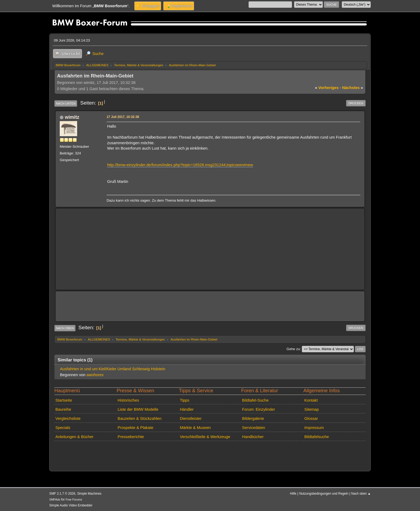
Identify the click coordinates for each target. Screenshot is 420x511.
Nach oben (65, 328)
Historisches (128, 400)
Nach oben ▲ (361, 494)
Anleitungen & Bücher (74, 437)
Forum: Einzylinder (259, 409)
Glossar (311, 419)
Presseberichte (131, 437)
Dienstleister (191, 419)
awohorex (95, 375)
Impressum (314, 428)
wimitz (72, 117)
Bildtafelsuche (317, 437)
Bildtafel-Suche (255, 400)
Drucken (356, 103)
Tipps (184, 400)
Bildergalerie (253, 419)
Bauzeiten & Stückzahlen (140, 419)
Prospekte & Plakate (135, 428)
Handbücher (253, 437)
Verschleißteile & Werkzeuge (205, 437)
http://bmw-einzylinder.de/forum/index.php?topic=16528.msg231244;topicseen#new (180, 165)
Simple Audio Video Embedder (71, 505)
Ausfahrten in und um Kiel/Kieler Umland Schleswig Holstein (113, 369)
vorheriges (327, 88)
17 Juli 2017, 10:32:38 (123, 117)
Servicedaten (254, 428)
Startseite (64, 400)
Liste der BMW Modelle (138, 409)
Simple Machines (89, 494)
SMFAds (55, 499)
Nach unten (66, 103)
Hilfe (293, 494)
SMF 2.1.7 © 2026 (62, 494)
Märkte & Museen (195, 428)
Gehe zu (293, 349)
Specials (63, 428)
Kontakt (311, 400)
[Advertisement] (210, 249)
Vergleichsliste (68, 419)
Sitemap (312, 409)
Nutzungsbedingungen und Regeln (324, 494)
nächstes (352, 88)
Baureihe (63, 409)
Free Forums (74, 499)
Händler (187, 409)
